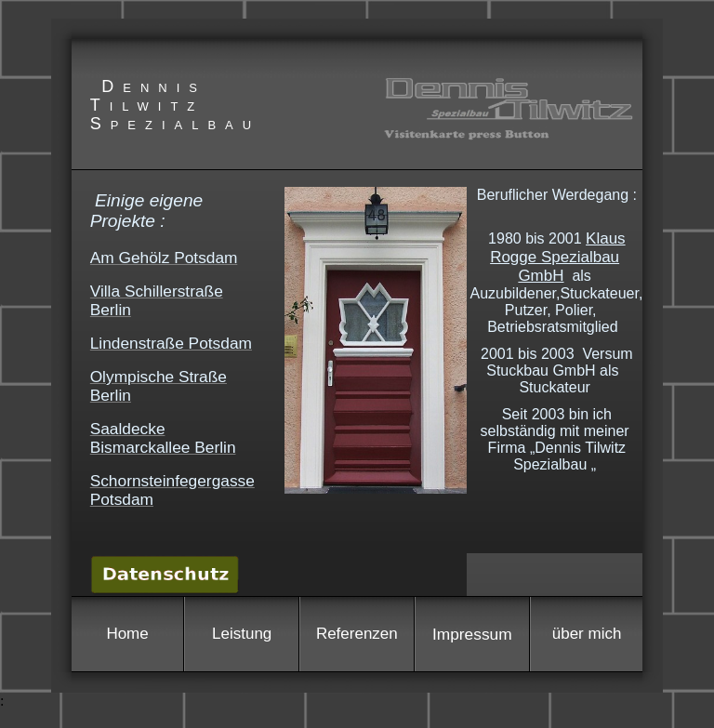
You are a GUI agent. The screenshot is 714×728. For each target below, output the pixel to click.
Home (127, 634)
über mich (587, 634)
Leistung (242, 634)
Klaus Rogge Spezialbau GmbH (557, 257)
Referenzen (357, 634)
